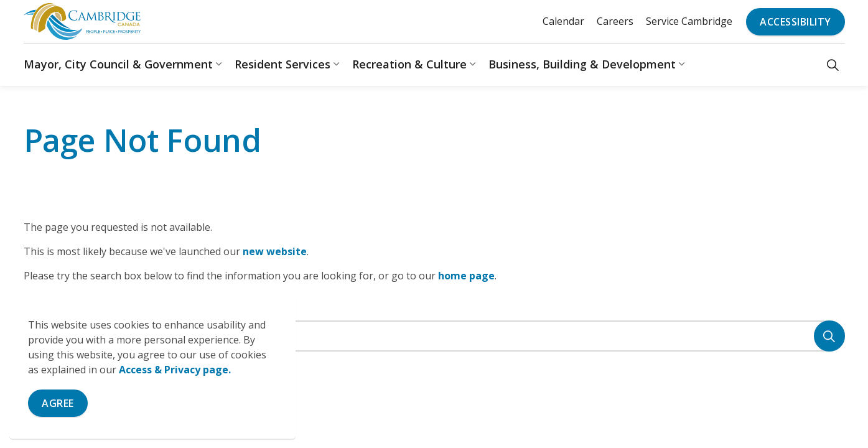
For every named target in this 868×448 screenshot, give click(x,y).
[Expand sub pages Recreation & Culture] (473, 64)
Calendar (563, 21)
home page (466, 276)
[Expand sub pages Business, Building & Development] (682, 64)
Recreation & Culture (409, 64)
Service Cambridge (689, 21)
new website (275, 251)
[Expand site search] (833, 64)
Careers (615, 21)
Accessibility (796, 22)
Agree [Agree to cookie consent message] (58, 403)
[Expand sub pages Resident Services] (337, 64)
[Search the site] (434, 336)
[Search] (829, 336)
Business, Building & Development (582, 64)
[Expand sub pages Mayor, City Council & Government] (219, 64)
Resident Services (282, 64)
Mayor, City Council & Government (118, 64)
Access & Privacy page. (175, 370)
